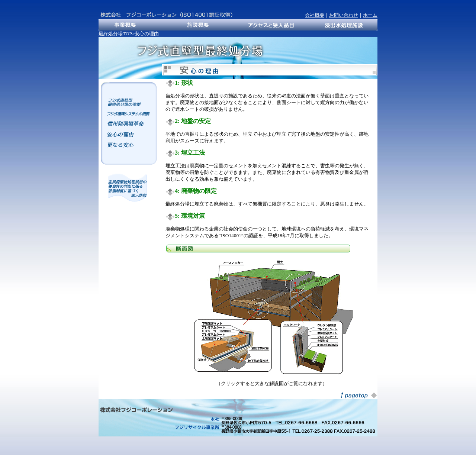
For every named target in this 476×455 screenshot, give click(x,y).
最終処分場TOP (115, 34)
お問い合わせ (344, 15)
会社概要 (315, 15)
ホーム (370, 15)
